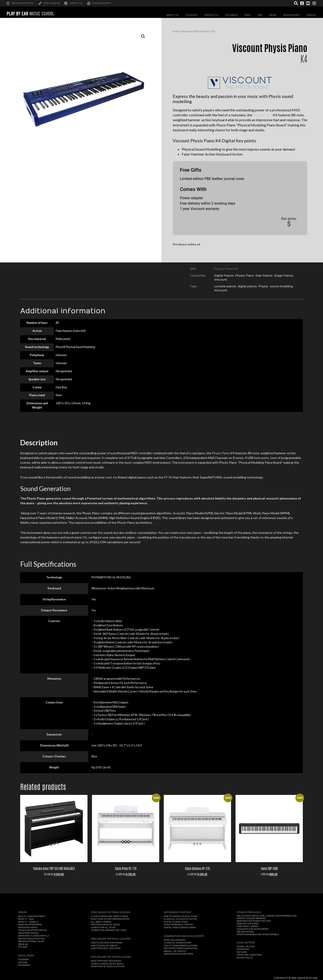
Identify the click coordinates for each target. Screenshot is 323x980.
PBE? (249, 15)
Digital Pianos (224, 276)
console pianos (225, 286)
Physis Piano (202, 31)
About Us (174, 15)
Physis (263, 286)
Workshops (293, 15)
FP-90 (168, 477)
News (274, 15)
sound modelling (281, 286)
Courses (193, 15)
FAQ (261, 15)
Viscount (188, 31)
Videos (312, 15)
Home (177, 31)
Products (212, 15)
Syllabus (232, 15)
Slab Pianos (264, 276)
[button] (143, 36)
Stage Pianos (284, 276)
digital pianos (247, 286)
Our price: (289, 222)
